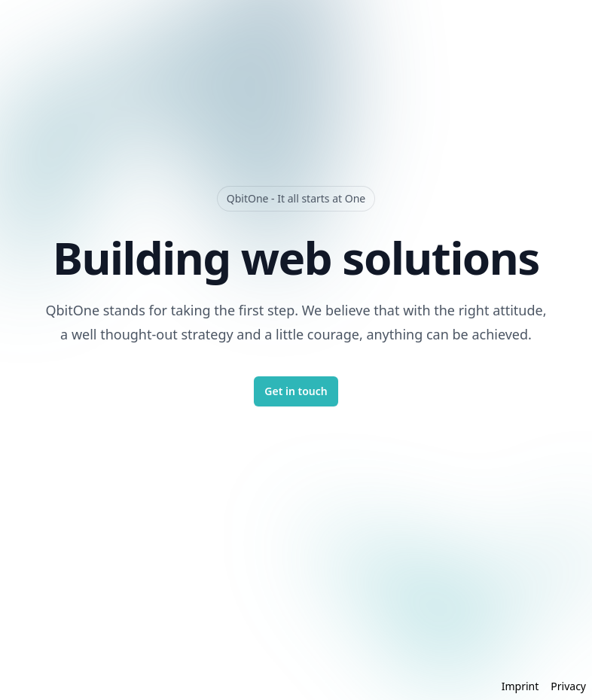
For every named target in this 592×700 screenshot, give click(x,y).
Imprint (520, 686)
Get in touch (296, 391)
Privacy (568, 686)
